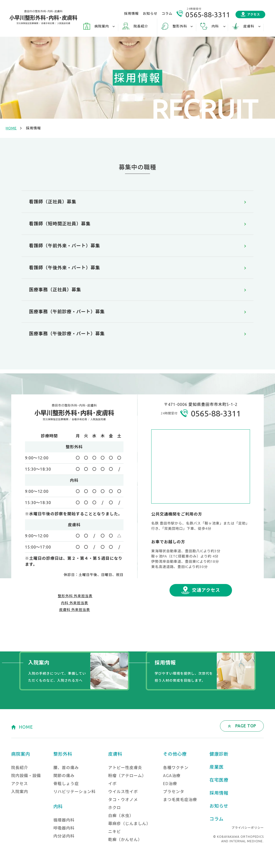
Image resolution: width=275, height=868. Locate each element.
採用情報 (131, 13)
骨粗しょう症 (66, 784)
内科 (58, 806)
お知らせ (150, 13)
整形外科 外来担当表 (75, 596)
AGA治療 (172, 776)
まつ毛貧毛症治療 (180, 800)
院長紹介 (141, 26)
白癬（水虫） (121, 816)
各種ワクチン (176, 768)
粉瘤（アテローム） (127, 776)
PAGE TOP (246, 726)
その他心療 (175, 754)
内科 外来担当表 (75, 603)
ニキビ (115, 832)
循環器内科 (64, 820)
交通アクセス (206, 590)
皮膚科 (115, 754)
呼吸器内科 (64, 828)
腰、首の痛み (66, 768)
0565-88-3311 (208, 15)
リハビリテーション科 (74, 792)
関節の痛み (64, 776)
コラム (167, 13)
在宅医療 (219, 780)
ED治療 (170, 784)
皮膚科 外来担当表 (74, 610)
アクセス (254, 14)
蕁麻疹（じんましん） (129, 824)
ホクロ (115, 808)
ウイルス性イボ (123, 792)
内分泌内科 (64, 836)
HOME (11, 128)
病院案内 (21, 754)
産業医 (217, 767)
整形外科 (63, 754)
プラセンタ (174, 792)
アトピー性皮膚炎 (125, 768)
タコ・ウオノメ (123, 800)
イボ (112, 784)
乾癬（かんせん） (125, 840)
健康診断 (219, 754)
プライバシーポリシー (248, 828)
